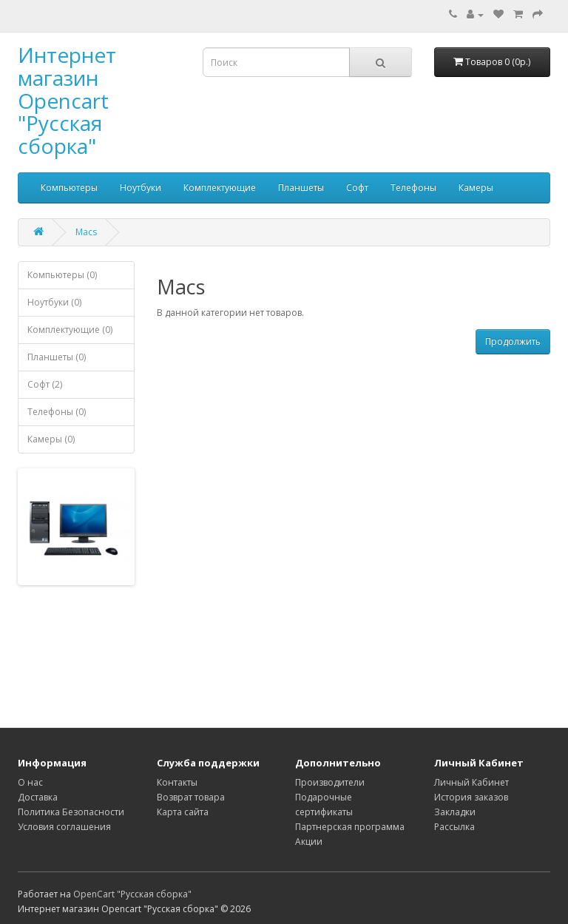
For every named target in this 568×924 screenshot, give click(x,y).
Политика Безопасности (71, 812)
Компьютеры (69, 188)
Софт (357, 188)
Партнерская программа (350, 827)
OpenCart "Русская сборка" (132, 894)
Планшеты (301, 188)
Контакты (177, 782)
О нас (30, 782)
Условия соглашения (64, 827)
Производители (330, 782)
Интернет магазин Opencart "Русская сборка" (67, 100)
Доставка (38, 797)
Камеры (476, 188)
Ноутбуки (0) (54, 302)
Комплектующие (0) (70, 330)
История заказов (471, 797)
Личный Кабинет (471, 782)
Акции (309, 842)
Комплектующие (220, 188)
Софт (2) (45, 384)
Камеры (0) (51, 439)
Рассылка (454, 827)
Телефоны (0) (57, 412)
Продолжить (513, 341)
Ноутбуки (141, 188)
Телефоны (413, 188)
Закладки (455, 812)
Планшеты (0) (57, 357)
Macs (86, 232)
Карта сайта (183, 812)
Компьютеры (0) (62, 275)
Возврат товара (191, 797)
